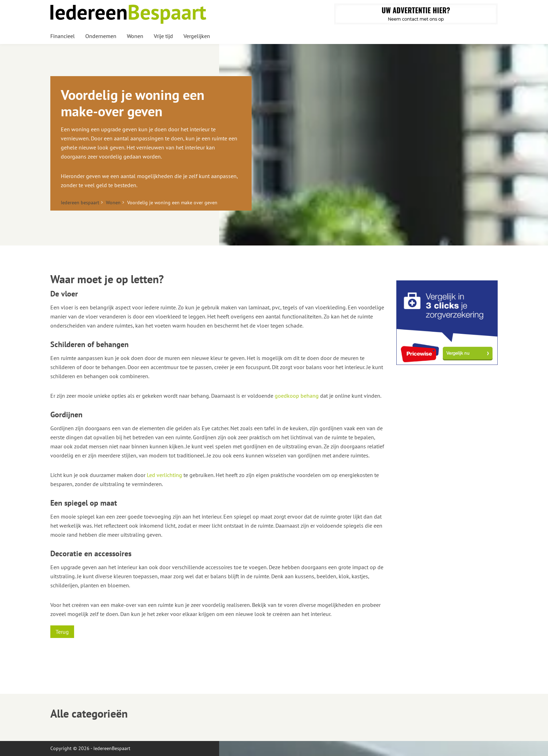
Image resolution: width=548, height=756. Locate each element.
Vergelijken (197, 36)
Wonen (135, 36)
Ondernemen (101, 36)
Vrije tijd (163, 36)
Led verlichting (164, 475)
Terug (62, 632)
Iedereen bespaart (80, 203)
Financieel (63, 36)
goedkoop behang (297, 396)
